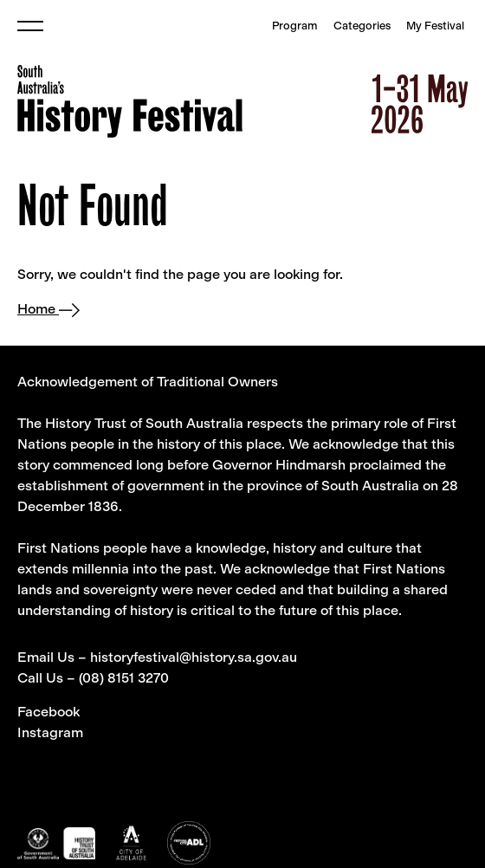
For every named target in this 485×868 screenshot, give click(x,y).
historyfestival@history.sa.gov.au (194, 657)
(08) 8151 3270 (124, 678)
